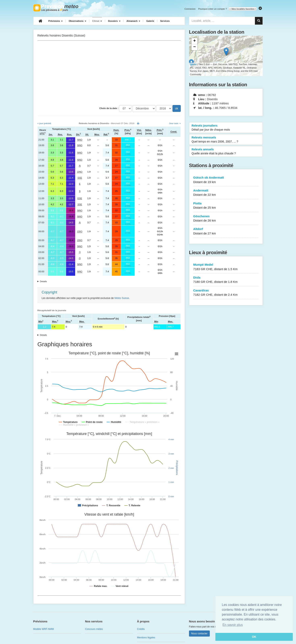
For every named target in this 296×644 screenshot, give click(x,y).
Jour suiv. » (175, 123)
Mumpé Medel (226, 267)
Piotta (226, 206)
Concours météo (94, 629)
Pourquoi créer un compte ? (213, 9)
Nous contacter (199, 634)
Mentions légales (146, 638)
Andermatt (226, 193)
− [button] (195, 47)
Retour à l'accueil (57, 8)
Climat (97, 21)
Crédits (141, 629)
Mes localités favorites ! (243, 9)
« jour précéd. (45, 123)
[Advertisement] (109, 73)
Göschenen (226, 219)
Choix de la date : (109, 108)
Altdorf (226, 231)
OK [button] (254, 637)
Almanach (133, 21)
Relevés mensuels (226, 140)
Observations (77, 21)
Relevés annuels (226, 152)
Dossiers (114, 21)
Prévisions (56, 21)
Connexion (190, 9)
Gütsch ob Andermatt (226, 180)
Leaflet (193, 64)
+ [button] (195, 41)
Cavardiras (226, 293)
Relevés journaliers (226, 128)
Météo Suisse (122, 298)
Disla (226, 280)
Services (165, 21)
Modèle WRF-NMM (44, 629)
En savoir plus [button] (233, 625)
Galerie (150, 21)
